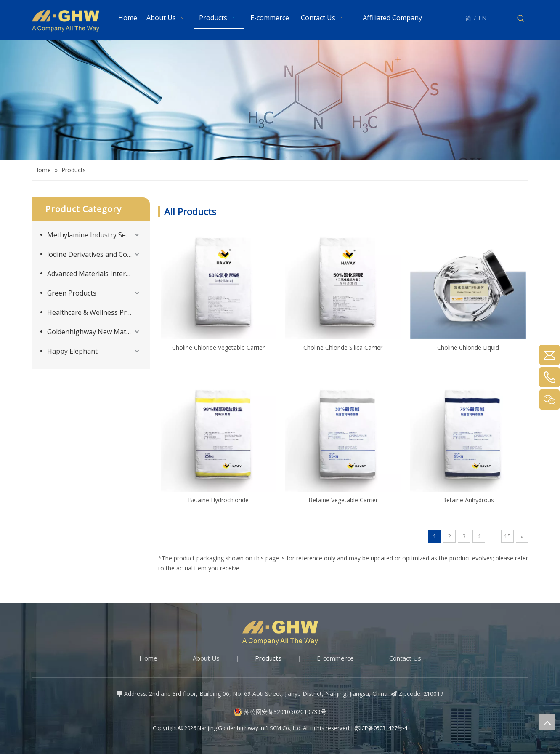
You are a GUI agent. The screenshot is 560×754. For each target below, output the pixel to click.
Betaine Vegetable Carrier (343, 500)
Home (148, 658)
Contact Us (405, 658)
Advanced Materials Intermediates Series (94, 274)
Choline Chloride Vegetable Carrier (218, 348)
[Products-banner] (280, 100)
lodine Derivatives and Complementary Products (94, 254)
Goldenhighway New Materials (94, 332)
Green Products (72, 293)
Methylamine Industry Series (92, 235)
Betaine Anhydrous (468, 500)
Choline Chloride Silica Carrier (343, 348)
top (547, 722)
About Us (206, 658)
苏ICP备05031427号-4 (381, 728)
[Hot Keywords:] (521, 19)
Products (268, 658)
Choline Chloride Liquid (468, 348)
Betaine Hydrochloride (218, 500)
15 (507, 536)
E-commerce (335, 658)
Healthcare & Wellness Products (94, 312)
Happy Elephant (72, 351)
